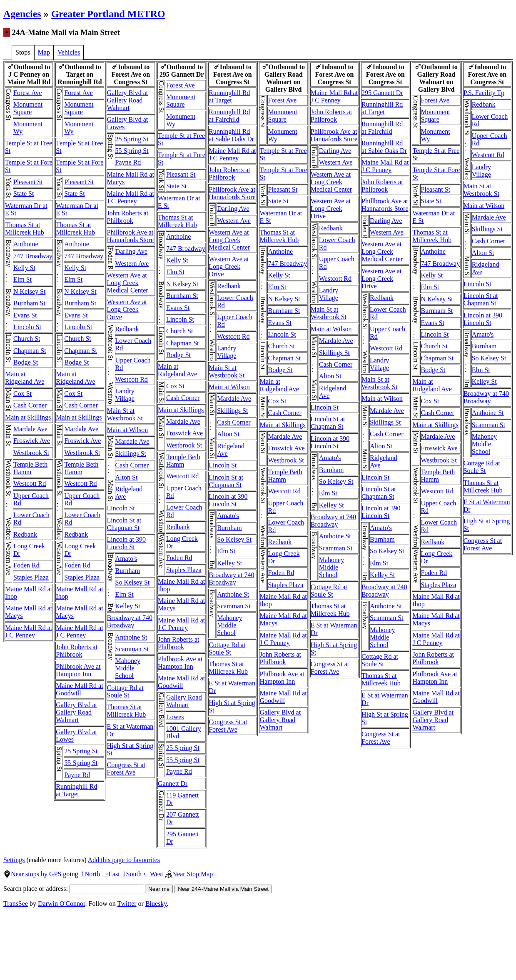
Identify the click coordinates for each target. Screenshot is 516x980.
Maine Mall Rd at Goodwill (79, 689)
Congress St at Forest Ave (126, 769)
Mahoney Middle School (128, 668)
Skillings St (131, 454)
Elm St (22, 279)
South (132, 874)
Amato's (126, 559)
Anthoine (26, 244)
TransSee (16, 904)
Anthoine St (131, 637)
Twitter (127, 904)
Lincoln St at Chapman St (124, 524)
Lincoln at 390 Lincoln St (126, 543)
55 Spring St (81, 763)
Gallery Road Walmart (184, 701)
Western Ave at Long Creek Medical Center (128, 283)
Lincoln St (27, 327)
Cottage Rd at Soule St (125, 691)
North (90, 874)
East (111, 874)
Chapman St (30, 351)
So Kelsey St (133, 582)
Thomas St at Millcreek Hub (25, 229)
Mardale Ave (30, 429)
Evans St (25, 315)
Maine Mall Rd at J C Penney (29, 631)
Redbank (25, 534)
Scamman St (132, 649)
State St (24, 194)
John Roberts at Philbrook (77, 651)
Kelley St (128, 606)
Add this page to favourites (124, 860)
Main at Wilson (128, 430)
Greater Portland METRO (108, 14)
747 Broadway (33, 256)
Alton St (127, 477)
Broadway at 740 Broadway (130, 621)
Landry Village (125, 395)
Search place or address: (73, 889)
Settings (14, 860)
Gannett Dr (173, 784)
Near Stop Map (189, 874)
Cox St (22, 394)
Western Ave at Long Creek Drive (127, 309)
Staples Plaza (31, 577)
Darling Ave (131, 251)
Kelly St (24, 268)
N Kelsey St (29, 291)
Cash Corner (30, 405)
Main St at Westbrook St (125, 414)
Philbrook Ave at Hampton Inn (78, 670)
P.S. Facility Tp (484, 93)
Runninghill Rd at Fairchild (229, 116)
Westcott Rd (30, 484)
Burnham (128, 571)
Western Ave (132, 264)
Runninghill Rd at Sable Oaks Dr (231, 135)
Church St (27, 339)
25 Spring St (81, 751)
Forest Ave (28, 93)
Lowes (175, 717)
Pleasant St (28, 182)
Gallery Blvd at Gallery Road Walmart (76, 712)
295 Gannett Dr (382, 93)
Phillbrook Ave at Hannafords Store (130, 236)
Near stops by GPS (32, 874)
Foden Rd (26, 565)
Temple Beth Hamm (30, 468)
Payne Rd (77, 775)
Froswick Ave (32, 441)
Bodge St (26, 362)
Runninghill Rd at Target (76, 790)
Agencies (22, 14)
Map (44, 52)
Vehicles (69, 52)
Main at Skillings (28, 417)
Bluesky (156, 904)
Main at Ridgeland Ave (25, 378)
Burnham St (29, 303)
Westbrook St (31, 453)
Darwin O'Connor (62, 904)
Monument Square (28, 108)
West (153, 874)
